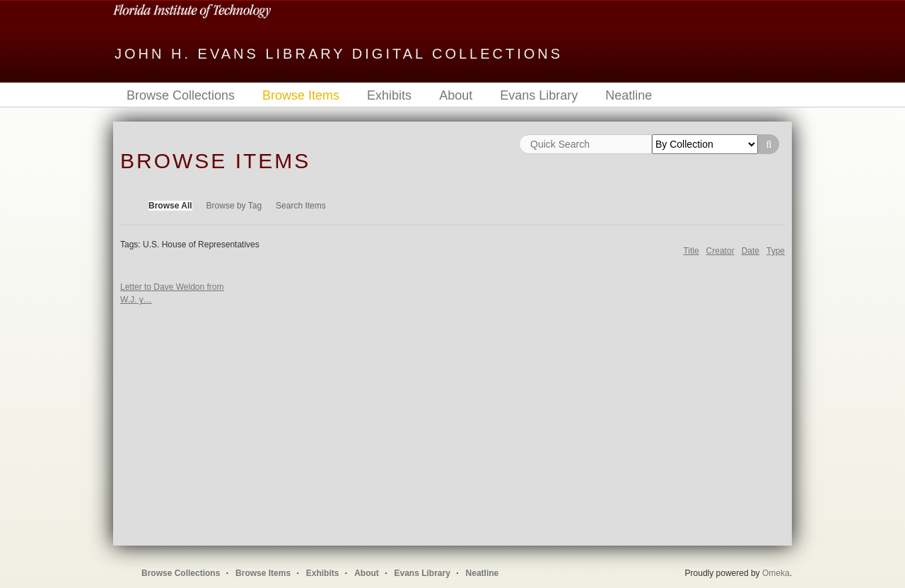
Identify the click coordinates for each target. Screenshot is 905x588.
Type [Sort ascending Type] (776, 251)
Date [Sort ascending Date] (751, 251)
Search (769, 144)
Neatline (629, 95)
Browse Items (301, 95)
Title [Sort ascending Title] (691, 251)
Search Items (301, 206)
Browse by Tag (234, 206)
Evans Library (539, 95)
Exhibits (389, 95)
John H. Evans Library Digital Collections (339, 54)
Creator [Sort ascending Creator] (720, 251)
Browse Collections (181, 95)
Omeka (776, 573)
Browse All (170, 206)
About (456, 95)
